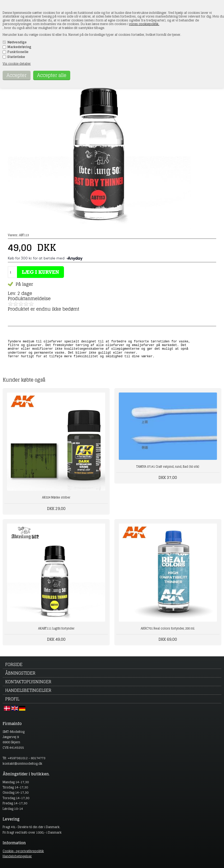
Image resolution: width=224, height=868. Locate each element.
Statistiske (16, 57)
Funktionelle (18, 52)
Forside (14, 664)
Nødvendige (17, 42)
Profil (12, 699)
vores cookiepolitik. (144, 24)
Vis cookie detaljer (17, 64)
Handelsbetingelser (28, 690)
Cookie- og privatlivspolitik (23, 851)
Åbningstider (20, 673)
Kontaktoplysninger (28, 682)
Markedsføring (19, 47)
